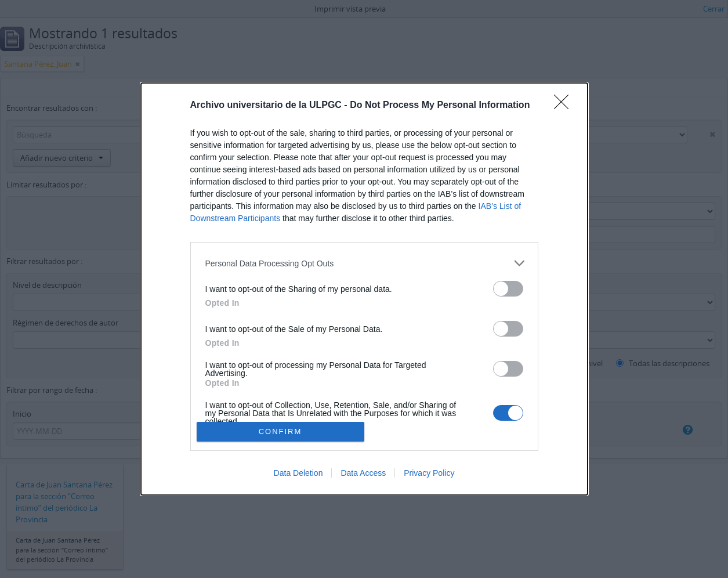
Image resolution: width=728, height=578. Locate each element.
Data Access (363, 473)
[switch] (508, 289)
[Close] (565, 106)
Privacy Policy (429, 473)
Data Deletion (298, 473)
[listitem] (364, 263)
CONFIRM (280, 431)
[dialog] (364, 289)
